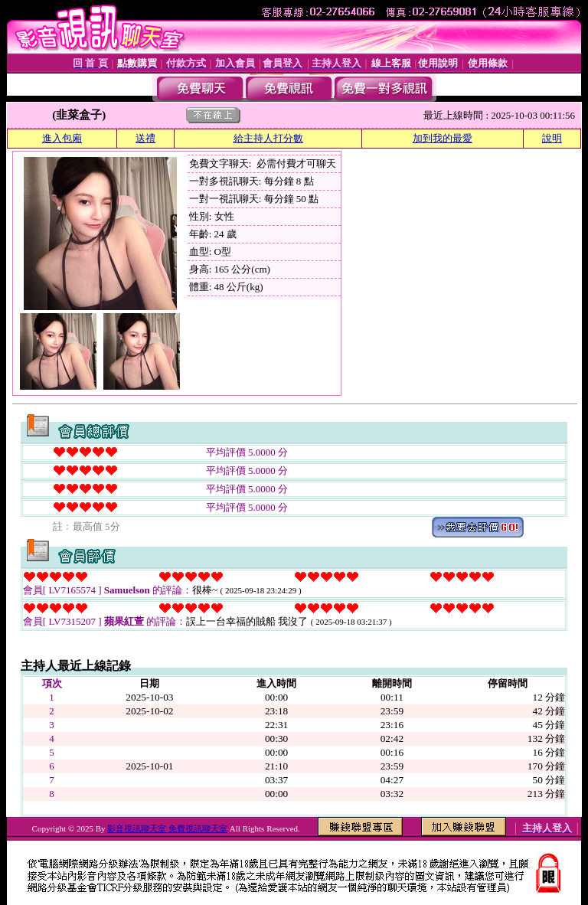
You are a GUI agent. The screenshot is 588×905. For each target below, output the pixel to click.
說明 (552, 138)
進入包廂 (62, 138)
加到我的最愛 (443, 138)
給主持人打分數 (268, 138)
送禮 (145, 138)
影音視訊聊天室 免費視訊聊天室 (167, 828)
